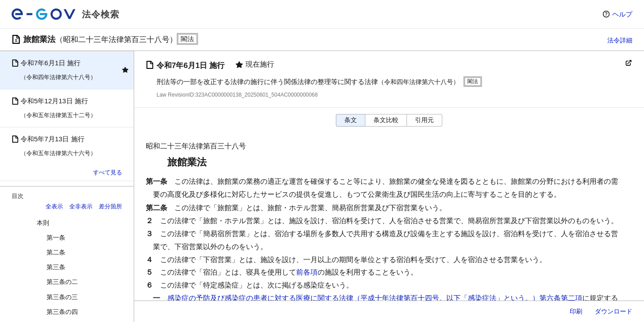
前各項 (307, 272)
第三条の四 (62, 312)
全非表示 (81, 206)
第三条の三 (62, 297)
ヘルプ (622, 14)
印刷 (576, 311)
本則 (43, 223)
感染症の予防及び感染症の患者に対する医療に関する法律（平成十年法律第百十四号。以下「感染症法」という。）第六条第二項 (375, 298)
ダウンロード (614, 311)
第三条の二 (62, 282)
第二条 (56, 252)
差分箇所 (110, 206)
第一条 (56, 237)
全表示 (54, 206)
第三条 (56, 267)
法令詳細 (620, 40)
